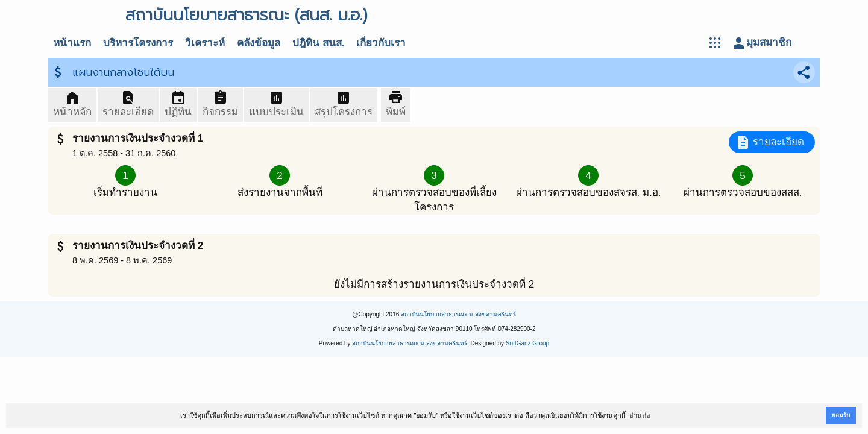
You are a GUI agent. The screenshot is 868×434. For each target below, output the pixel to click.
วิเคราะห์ (205, 43)
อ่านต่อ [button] (640, 415)
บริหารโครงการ (138, 43)
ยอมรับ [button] (841, 415)
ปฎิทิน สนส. (318, 43)
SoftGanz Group (527, 343)
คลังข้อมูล (259, 43)
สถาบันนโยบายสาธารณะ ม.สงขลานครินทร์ (458, 314)
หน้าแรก (72, 43)
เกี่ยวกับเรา (381, 43)
